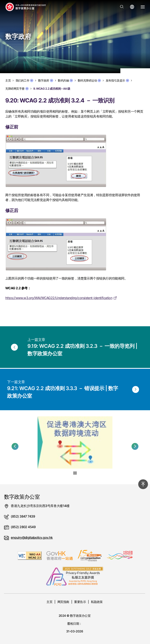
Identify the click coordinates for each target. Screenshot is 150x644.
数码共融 (65, 80)
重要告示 (80, 602)
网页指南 (63, 602)
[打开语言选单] (132, 7)
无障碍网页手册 (17, 89)
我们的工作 (25, 80)
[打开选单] (143, 7)
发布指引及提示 (117, 80)
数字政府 (46, 80)
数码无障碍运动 (89, 80)
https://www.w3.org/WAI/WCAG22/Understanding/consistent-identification (59, 298)
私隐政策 (97, 602)
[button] (15, 446)
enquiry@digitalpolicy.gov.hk (32, 537)
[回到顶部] (143, 484)
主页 (49, 602)
